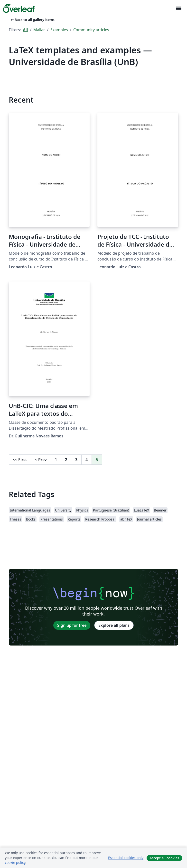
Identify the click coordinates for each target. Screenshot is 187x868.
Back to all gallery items (32, 20)
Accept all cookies (164, 858)
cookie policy (15, 863)
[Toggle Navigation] (178, 8)
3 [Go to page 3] (76, 460)
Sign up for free (72, 625)
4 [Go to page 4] (87, 460)
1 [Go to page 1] (56, 460)
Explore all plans (114, 625)
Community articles (91, 30)
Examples (59, 30)
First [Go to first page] (20, 460)
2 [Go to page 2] (66, 460)
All (25, 30)
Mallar (39, 30)
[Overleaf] (19, 8)
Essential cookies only (126, 858)
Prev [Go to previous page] (41, 460)
